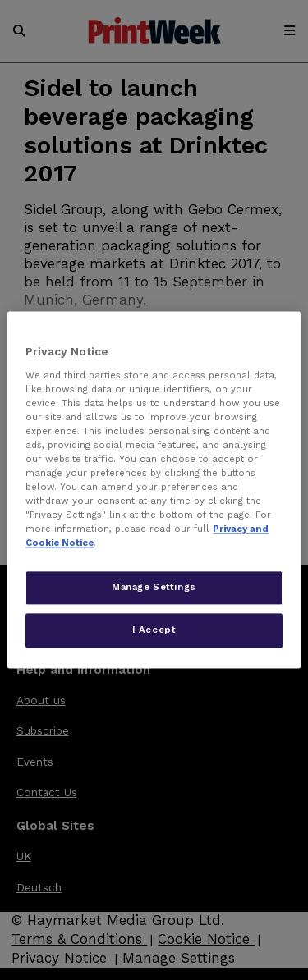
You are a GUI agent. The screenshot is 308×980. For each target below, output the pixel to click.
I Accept (154, 630)
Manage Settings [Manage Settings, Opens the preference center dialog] (154, 588)
